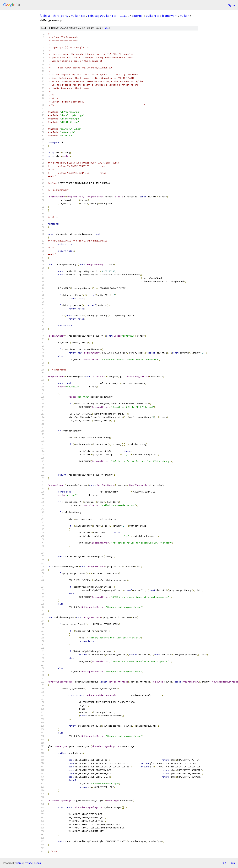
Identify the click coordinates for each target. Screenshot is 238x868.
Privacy (28, 863)
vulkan (185, 16)
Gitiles (19, 863)
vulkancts (153, 16)
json (232, 863)
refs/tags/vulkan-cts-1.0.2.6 (107, 16)
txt (224, 863)
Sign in (231, 5)
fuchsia (45, 16)
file (106, 28)
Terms (37, 863)
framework (170, 16)
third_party (60, 16)
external (138, 16)
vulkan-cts (78, 16)
